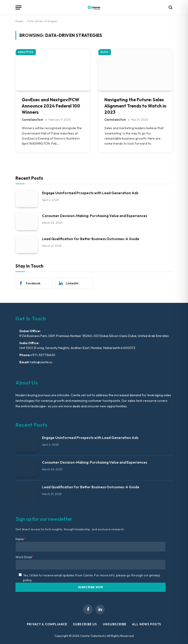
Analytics (26, 52)
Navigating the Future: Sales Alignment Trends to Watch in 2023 (135, 106)
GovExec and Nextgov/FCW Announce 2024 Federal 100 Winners (51, 106)
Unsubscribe (115, 624)
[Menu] (18, 7)
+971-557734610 (43, 355)
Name (20, 539)
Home (19, 21)
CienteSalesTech (32, 120)
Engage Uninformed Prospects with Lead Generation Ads (90, 193)
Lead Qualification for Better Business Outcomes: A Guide (91, 239)
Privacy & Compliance (47, 624)
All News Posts (147, 624)
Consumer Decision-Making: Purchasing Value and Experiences (95, 216)
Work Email (24, 557)
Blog (105, 52)
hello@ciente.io (41, 362)
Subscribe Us (85, 624)
